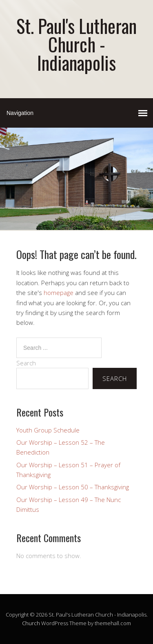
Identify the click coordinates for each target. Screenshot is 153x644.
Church (31, 623)
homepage (59, 293)
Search (26, 363)
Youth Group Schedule (48, 430)
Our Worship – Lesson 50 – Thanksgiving (73, 487)
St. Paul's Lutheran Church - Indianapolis (76, 44)
